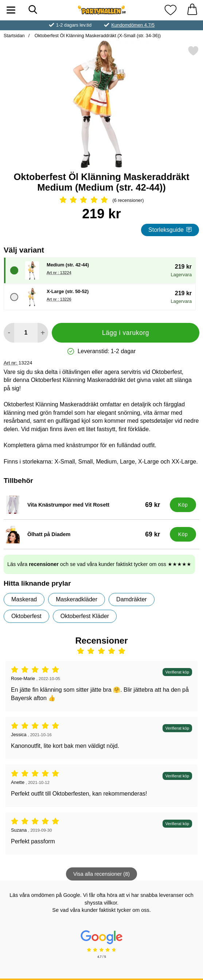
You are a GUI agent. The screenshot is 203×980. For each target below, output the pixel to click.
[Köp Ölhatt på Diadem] (183, 534)
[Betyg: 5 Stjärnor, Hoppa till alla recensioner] (101, 200)
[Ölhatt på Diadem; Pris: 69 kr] (85, 534)
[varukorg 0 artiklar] (192, 10)
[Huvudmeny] (11, 10)
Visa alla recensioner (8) (101, 874)
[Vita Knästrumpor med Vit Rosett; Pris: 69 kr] (85, 505)
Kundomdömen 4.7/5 (133, 25)
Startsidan (14, 36)
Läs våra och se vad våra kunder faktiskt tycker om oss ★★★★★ (99, 564)
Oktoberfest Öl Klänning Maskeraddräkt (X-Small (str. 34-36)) (97, 36)
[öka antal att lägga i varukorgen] (43, 333)
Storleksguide (170, 230)
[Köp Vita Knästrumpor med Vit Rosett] (183, 505)
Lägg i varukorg (126, 333)
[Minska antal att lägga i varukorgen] (9, 333)
